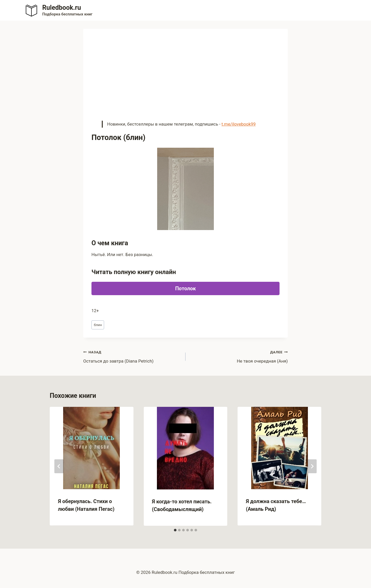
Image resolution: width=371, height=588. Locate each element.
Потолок (185, 288)
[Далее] (312, 466)
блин (98, 325)
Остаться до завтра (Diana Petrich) (132, 356)
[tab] (175, 530)
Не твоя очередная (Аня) (239, 356)
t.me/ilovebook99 (239, 124)
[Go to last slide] (59, 466)
